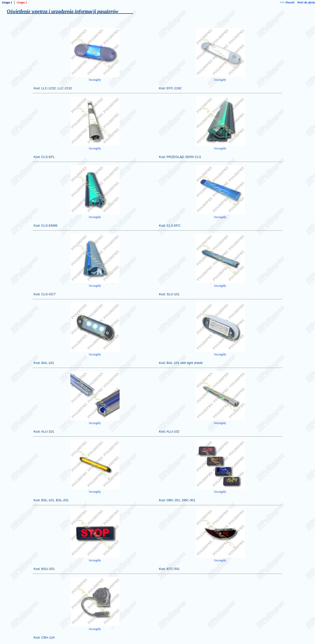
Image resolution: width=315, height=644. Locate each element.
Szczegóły (95, 80)
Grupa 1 (7, 2)
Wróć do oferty (306, 2)
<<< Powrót (287, 2)
